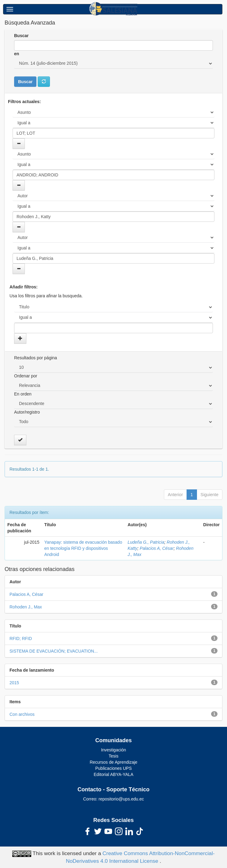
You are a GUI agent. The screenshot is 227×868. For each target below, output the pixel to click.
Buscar (21, 36)
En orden (23, 394)
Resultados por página (36, 358)
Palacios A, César (157, 548)
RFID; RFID (21, 638)
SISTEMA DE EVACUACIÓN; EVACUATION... (54, 651)
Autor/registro (27, 412)
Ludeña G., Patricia (146, 542)
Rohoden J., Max (26, 607)
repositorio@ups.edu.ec (121, 799)
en (17, 54)
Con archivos (22, 714)
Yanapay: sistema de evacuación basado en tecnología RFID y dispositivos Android (83, 548)
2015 (14, 683)
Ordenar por (26, 376)
